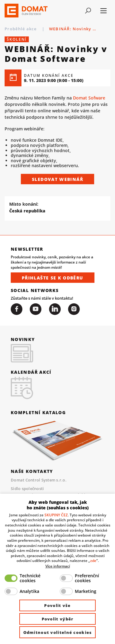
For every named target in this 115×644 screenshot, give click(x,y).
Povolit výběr (58, 619)
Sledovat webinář (57, 179)
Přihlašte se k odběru (53, 278)
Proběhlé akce (21, 29)
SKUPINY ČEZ (56, 515)
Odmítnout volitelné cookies (58, 632)
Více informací (58, 566)
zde (93, 560)
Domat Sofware (89, 98)
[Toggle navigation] (88, 11)
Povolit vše (57, 605)
